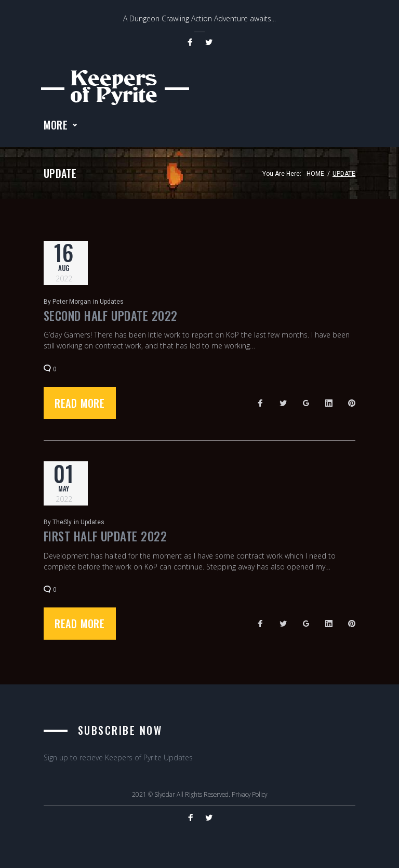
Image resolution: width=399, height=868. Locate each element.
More (56, 128)
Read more (80, 406)
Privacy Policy (249, 794)
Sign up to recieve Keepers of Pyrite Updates (118, 757)
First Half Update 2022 (105, 539)
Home (315, 177)
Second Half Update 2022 (111, 319)
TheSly (62, 525)
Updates (112, 305)
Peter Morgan (72, 305)
